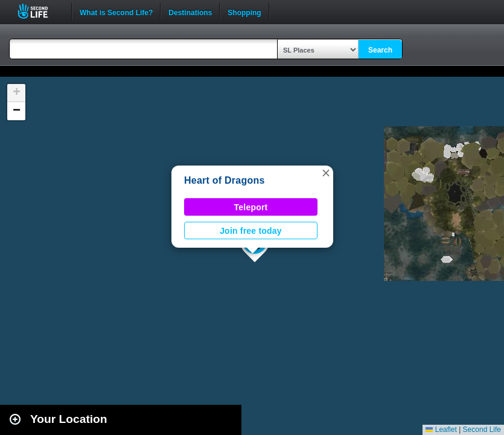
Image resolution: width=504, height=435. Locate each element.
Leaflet (441, 430)
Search (380, 50)
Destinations (190, 11)
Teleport (251, 207)
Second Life (40, 11)
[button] (326, 173)
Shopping (244, 11)
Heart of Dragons (225, 180)
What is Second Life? (116, 11)
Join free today (251, 231)
